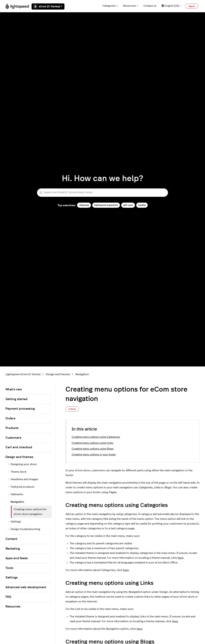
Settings (14, 522)
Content (11, 539)
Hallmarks (15, 494)
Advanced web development (26, 587)
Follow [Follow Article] (72, 409)
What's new (14, 390)
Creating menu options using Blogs (93, 449)
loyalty (142, 205)
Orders (10, 419)
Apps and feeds (17, 558)
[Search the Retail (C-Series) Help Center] (102, 193)
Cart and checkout (19, 447)
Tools (9, 568)
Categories (110, 6)
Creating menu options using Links (92, 443)
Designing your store (22, 464)
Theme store (17, 472)
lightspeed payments (106, 205)
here (181, 558)
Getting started (16, 399)
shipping (84, 205)
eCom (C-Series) (48, 6)
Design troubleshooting (24, 529)
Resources (131, 6)
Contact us (150, 6)
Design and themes (58, 374)
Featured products (21, 487)
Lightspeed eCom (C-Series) (23, 374)
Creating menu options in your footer (94, 455)
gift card (128, 205)
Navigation (82, 374)
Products (12, 428)
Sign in (192, 6)
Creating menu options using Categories (96, 437)
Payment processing (20, 409)
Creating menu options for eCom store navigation (30, 512)
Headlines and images (23, 479)
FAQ (8, 597)
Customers (13, 438)
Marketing (13, 549)
